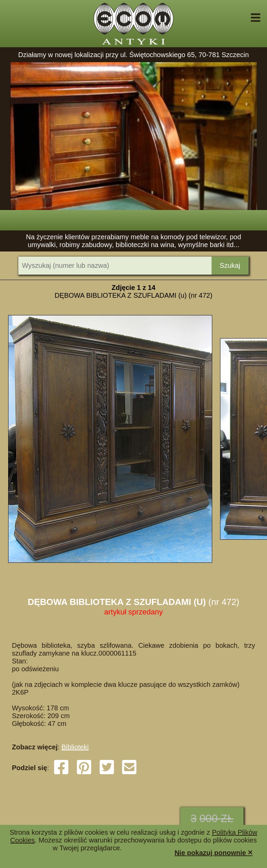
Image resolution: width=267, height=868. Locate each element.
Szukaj (230, 265)
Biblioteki (75, 747)
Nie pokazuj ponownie (214, 852)
